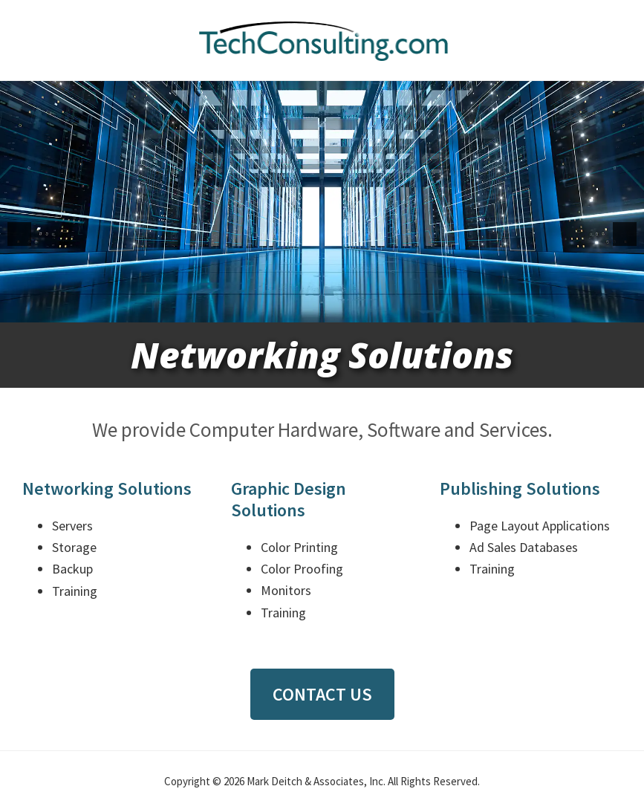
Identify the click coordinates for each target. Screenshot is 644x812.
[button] (19, 234)
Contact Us (322, 694)
